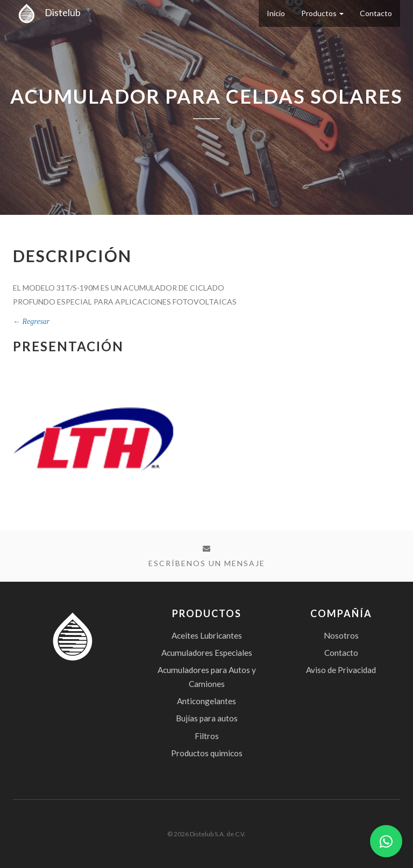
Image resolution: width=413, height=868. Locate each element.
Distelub (47, 12)
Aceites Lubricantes (207, 635)
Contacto (376, 13)
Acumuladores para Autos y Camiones (207, 677)
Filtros (207, 736)
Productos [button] (322, 13)
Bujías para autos (207, 718)
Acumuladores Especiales (207, 653)
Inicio (276, 13)
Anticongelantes (206, 701)
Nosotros (341, 635)
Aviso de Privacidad (341, 670)
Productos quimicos (207, 753)
